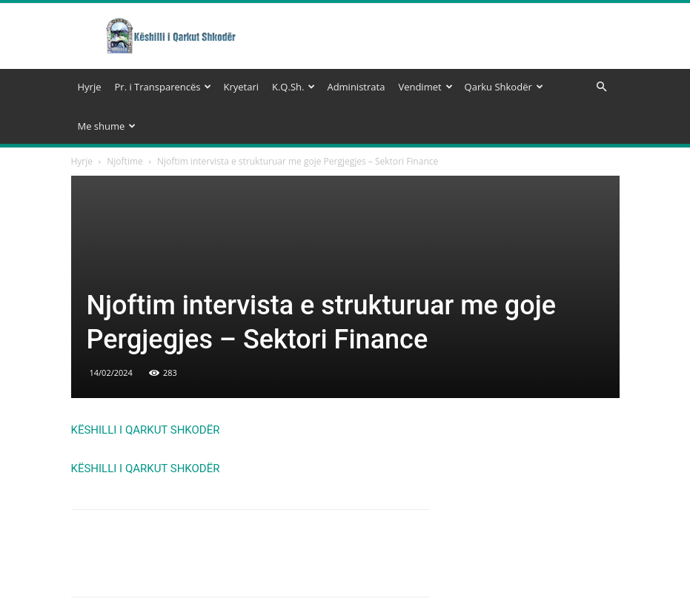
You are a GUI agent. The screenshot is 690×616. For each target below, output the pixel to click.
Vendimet (425, 87)
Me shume (107, 126)
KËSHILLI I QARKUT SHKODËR (146, 430)
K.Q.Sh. (293, 87)
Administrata (356, 87)
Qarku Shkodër (504, 87)
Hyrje (90, 87)
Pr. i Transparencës (163, 87)
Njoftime (125, 161)
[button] (602, 87)
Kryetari (241, 87)
